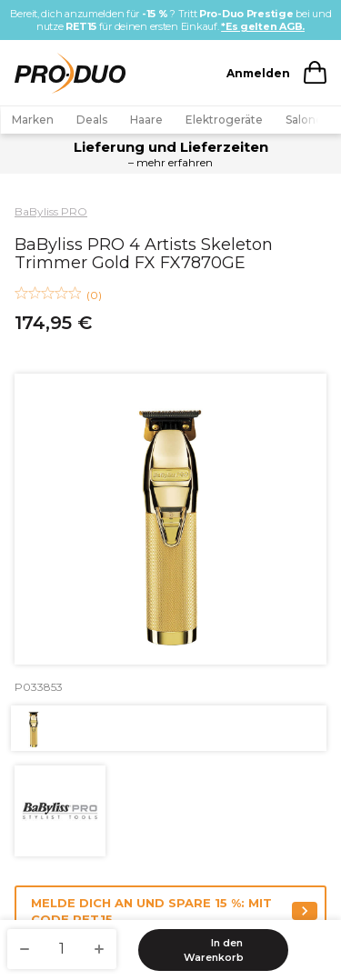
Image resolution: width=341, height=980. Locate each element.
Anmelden (258, 73)
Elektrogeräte (224, 120)
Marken (33, 120)
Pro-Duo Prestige (246, 14)
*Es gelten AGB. (263, 26)
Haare (146, 120)
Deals (92, 120)
